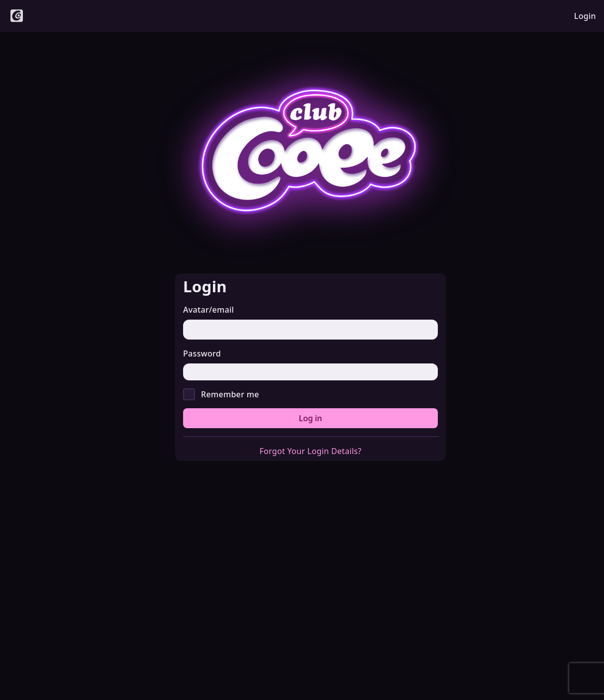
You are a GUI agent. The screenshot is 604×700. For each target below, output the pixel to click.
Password (202, 353)
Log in (311, 418)
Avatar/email (208, 310)
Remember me (230, 394)
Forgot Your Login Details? (310, 451)
